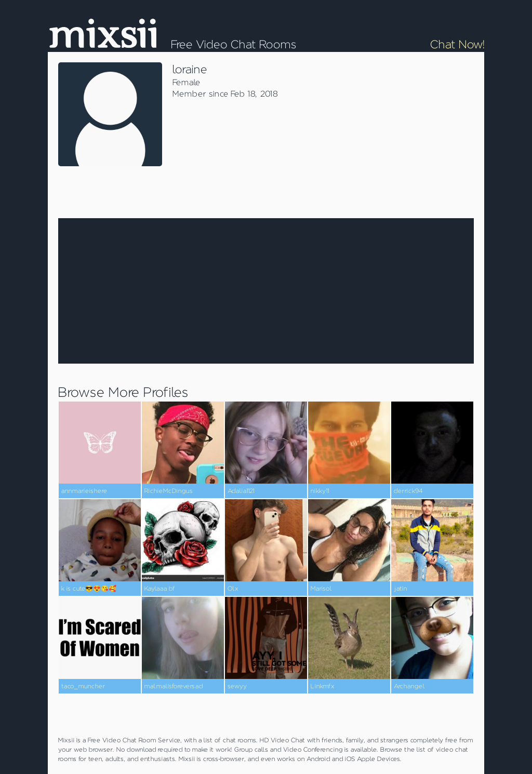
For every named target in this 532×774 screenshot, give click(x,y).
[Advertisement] (396, 132)
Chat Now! (457, 45)
